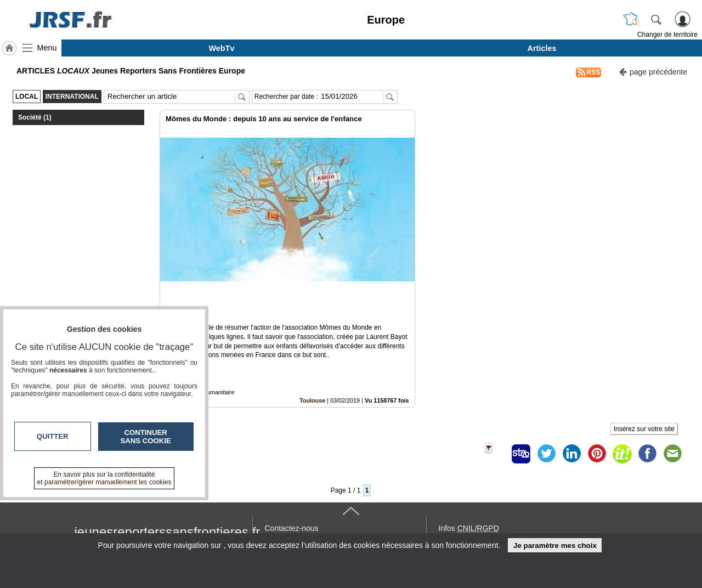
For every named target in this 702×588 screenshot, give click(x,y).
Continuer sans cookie (146, 437)
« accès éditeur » (468, 527)
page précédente (653, 71)
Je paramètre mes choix (555, 545)
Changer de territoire (667, 35)
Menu (47, 48)
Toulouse (312, 363)
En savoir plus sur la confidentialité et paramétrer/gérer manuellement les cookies (104, 478)
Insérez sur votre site (644, 392)
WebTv (222, 48)
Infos (469, 491)
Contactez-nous (292, 491)
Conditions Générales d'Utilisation (496, 503)
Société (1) (35, 117)
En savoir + (284, 503)
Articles (542, 48)
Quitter (53, 436)
